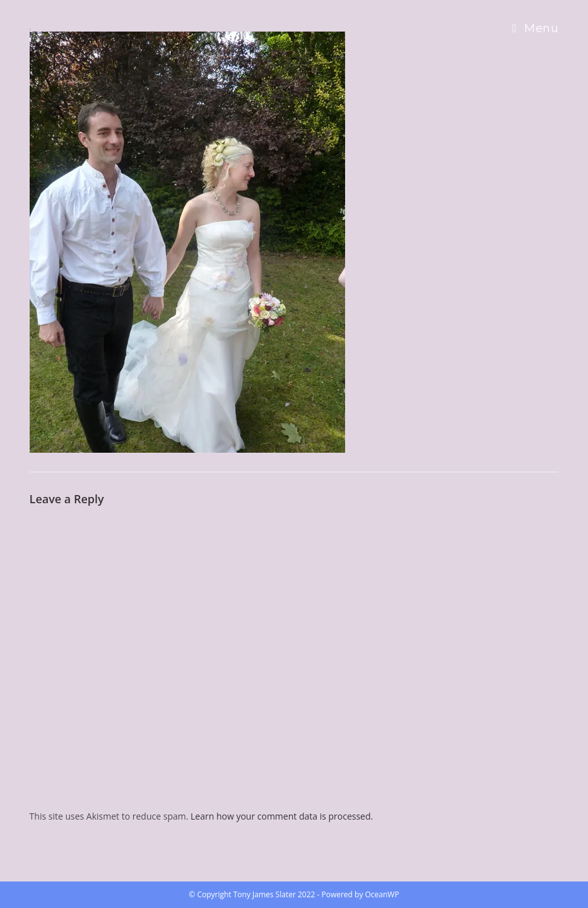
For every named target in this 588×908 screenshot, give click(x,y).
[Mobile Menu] (535, 28)
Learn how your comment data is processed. (282, 816)
